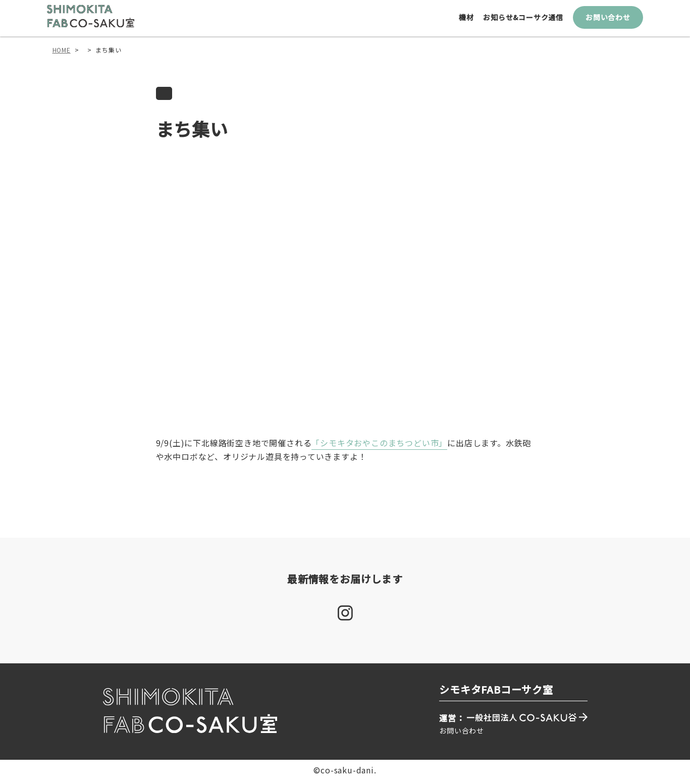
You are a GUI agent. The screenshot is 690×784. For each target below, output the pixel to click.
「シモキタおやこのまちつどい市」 (379, 447)
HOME (62, 54)
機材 (468, 21)
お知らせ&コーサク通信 (526, 21)
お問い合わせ (610, 21)
